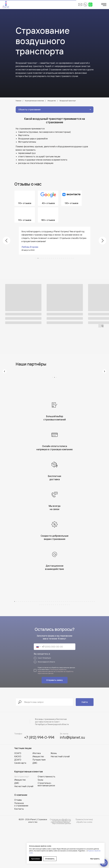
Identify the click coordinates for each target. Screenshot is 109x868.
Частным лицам (23, 790)
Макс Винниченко (30, 244)
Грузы (40, 822)
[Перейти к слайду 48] (50, 647)
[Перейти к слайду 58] (69, 647)
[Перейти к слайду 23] (57, 643)
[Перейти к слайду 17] (67, 255)
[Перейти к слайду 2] (38, 255)
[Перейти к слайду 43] (40, 647)
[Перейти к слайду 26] (63, 643)
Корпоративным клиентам (34, 101)
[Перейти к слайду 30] (71, 643)
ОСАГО (18, 795)
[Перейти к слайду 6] (46, 255)
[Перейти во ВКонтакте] (71, 198)
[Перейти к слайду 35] (81, 643)
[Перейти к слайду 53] (59, 647)
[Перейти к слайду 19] (71, 255)
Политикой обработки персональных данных (52, 712)
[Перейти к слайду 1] (36, 255)
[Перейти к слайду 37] (85, 643)
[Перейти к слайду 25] (61, 643)
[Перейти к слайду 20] (73, 255)
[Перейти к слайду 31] (73, 643)
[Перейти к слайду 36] (83, 643)
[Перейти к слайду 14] (61, 255)
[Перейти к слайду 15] (63, 255)
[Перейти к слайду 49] (52, 647)
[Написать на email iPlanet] (80, 5)
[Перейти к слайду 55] (63, 647)
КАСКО (18, 798)
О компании (21, 837)
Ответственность (46, 819)
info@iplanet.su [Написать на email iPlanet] (72, 779)
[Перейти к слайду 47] (48, 647)
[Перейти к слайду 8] (50, 255)
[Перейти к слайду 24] (59, 643)
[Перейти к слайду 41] (93, 643)
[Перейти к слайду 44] (42, 647)
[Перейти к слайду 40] (91, 643)
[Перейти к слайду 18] (69, 255)
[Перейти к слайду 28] (67, 643)
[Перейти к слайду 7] (48, 255)
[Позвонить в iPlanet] (85, 5)
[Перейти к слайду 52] (57, 647)
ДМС (17, 825)
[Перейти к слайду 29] (69, 643)
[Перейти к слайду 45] (44, 647)
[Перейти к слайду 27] (65, 643)
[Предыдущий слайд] (6, 239)
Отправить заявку (55, 722)
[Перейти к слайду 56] (65, 647)
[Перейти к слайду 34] (79, 643)
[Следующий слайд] (103, 239)
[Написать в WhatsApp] (90, 5)
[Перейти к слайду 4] (42, 255)
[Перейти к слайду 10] (54, 255)
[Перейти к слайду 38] (87, 643)
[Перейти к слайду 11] (56, 255)
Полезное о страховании (21, 846)
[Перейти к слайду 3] (40, 255)
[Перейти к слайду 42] (95, 643)
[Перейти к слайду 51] (56, 647)
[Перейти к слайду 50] (54, 647)
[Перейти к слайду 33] (77, 643)
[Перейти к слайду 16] (65, 255)
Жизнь (54, 795)
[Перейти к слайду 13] (59, 255)
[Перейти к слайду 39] (89, 643)
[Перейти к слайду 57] (67, 647)
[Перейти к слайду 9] (52, 255)
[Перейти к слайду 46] (46, 647)
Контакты (19, 851)
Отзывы (18, 842)
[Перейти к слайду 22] (56, 643)
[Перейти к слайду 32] (75, 643)
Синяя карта (20, 805)
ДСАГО (18, 802)
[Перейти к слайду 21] (54, 643)
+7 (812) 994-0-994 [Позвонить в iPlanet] (39, 779)
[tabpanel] (55, 150)
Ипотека (37, 795)
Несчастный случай (24, 828)
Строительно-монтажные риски (46, 826)
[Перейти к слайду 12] (57, 255)
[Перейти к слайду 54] (61, 647)
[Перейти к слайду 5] (44, 255)
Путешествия (39, 802)
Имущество (52, 101)
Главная (18, 101)
